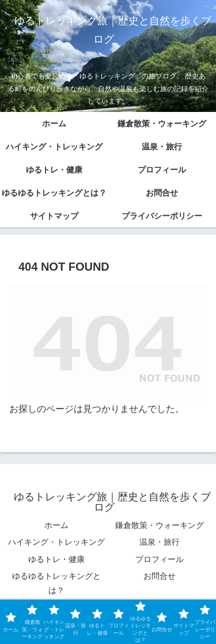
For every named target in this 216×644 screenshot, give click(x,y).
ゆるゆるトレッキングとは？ (56, 583)
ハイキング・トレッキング (56, 542)
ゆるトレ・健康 (56, 559)
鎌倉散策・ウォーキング (160, 525)
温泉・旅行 (160, 542)
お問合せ (160, 576)
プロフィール (160, 559)
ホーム (56, 525)
